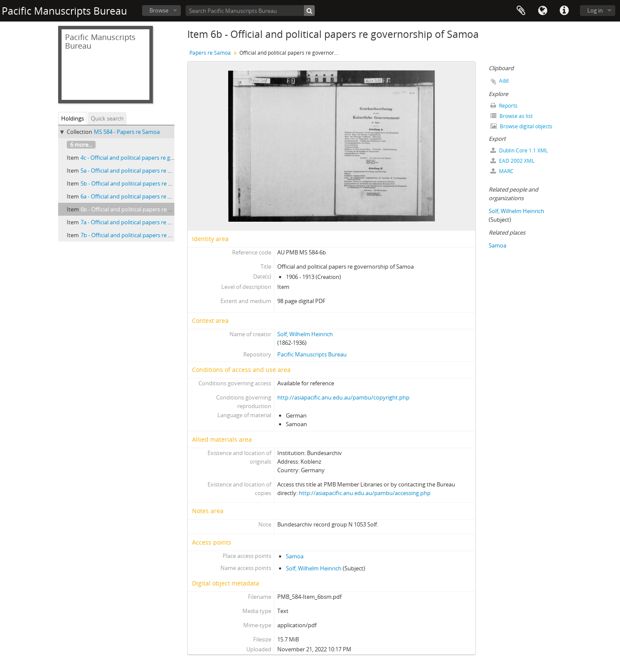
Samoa (295, 556)
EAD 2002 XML (512, 161)
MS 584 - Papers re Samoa (127, 132)
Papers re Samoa (210, 53)
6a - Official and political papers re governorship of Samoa (154, 196)
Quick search (107, 118)
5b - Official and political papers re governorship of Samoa (154, 183)
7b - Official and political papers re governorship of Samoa (154, 235)
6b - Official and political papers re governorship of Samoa (154, 209)
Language (542, 11)
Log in (595, 10)
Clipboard (521, 11)
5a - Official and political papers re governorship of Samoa (154, 170)
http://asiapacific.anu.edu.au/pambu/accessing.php (365, 493)
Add (504, 81)
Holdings (73, 118)
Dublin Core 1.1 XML (519, 150)
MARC (502, 171)
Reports (504, 106)
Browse (159, 10)
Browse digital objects (521, 126)
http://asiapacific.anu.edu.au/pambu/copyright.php (343, 397)
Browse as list (512, 116)
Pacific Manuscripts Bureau (312, 354)
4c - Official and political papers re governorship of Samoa (154, 158)
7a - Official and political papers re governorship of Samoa (154, 222)
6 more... (81, 145)
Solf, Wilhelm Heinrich (305, 334)
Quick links (564, 11)
